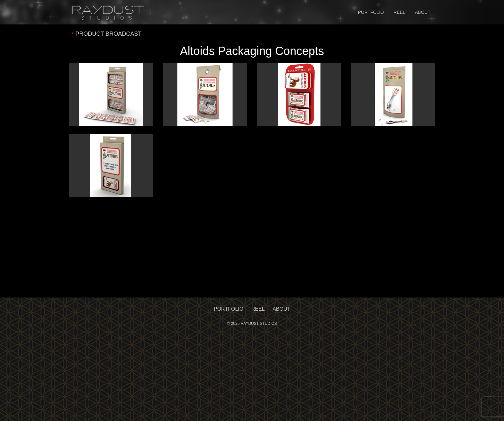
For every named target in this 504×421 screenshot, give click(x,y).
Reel (399, 12)
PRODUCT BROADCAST (109, 34)
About (423, 12)
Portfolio (371, 12)
